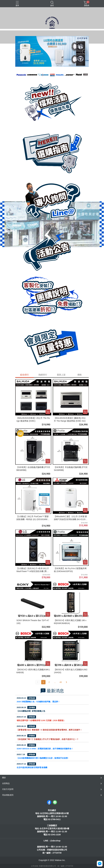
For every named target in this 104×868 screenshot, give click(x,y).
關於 (4, 778)
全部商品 (6, 783)
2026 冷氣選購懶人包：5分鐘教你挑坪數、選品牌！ (38, 702)
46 (61, 682)
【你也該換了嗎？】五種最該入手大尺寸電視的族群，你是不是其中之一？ (48, 739)
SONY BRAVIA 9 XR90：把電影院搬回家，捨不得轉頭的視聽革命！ (45, 749)
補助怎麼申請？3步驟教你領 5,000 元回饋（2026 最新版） (41, 720)
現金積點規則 (8, 795)
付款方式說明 (8, 789)
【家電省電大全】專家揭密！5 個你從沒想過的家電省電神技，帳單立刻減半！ (49, 730)
